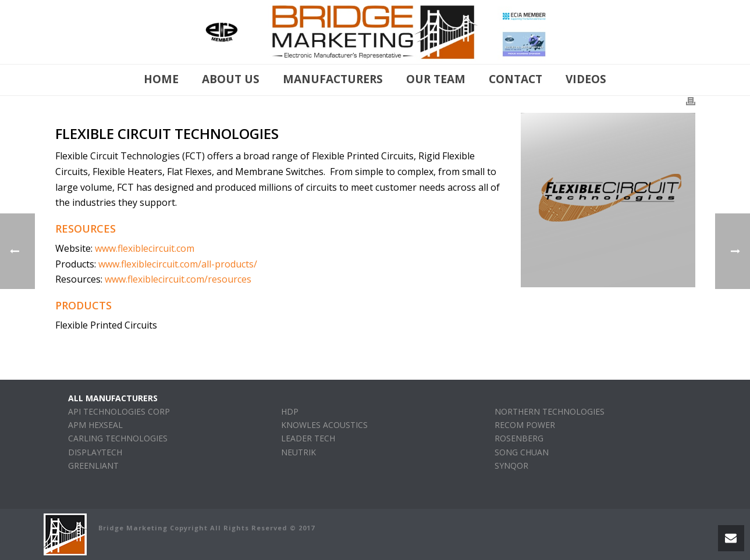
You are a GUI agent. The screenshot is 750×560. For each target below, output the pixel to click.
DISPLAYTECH (95, 452)
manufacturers (333, 79)
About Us (231, 79)
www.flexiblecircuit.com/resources (178, 279)
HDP (290, 411)
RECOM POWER (525, 425)
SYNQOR (511, 466)
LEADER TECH (308, 438)
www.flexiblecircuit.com (145, 248)
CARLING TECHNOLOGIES (118, 438)
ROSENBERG (519, 438)
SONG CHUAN (522, 452)
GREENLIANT (93, 466)
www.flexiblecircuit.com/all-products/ (178, 264)
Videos (586, 79)
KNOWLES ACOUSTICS (324, 425)
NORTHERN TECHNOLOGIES (550, 411)
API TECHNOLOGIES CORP (119, 411)
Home (161, 79)
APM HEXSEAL (95, 425)
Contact (516, 79)
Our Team (436, 79)
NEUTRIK (298, 452)
